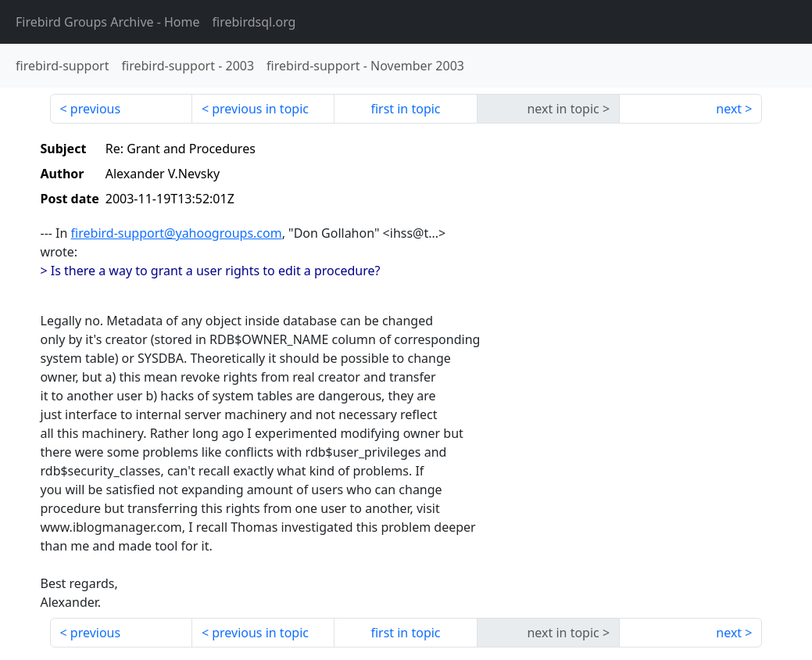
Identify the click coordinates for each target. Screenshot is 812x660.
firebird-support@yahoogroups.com (177, 233)
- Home (108, 22)
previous (95, 109)
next (729, 109)
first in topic (405, 109)
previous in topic (260, 109)
